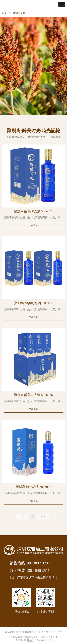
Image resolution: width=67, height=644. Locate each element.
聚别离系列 (19, 13)
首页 (4, 13)
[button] (62, 4)
